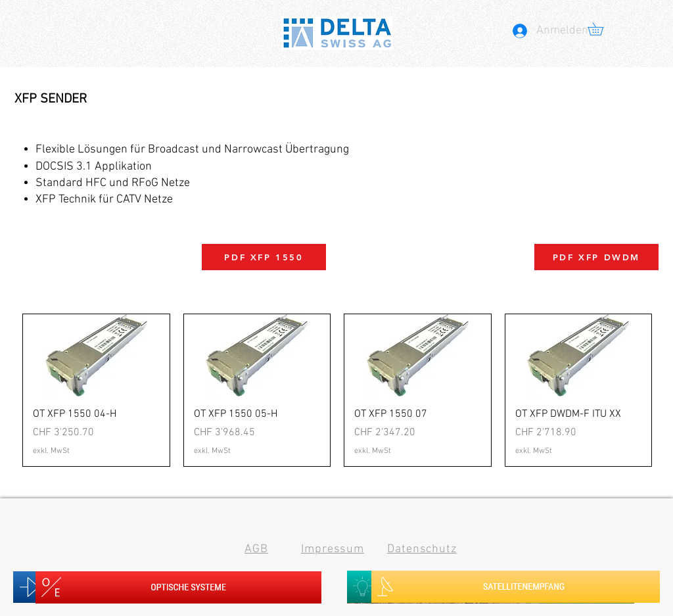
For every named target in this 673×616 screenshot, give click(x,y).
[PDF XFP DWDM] (596, 257)
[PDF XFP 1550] (264, 257)
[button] (602, 29)
